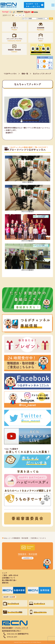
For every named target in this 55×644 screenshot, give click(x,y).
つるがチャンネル (10, 74)
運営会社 (5, 583)
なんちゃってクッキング (42, 74)
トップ (4, 573)
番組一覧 (25, 74)
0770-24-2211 (12, 637)
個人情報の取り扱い (10, 580)
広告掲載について (9, 578)
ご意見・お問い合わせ (10, 575)
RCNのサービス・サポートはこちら (33, 5)
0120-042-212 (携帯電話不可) (18, 634)
